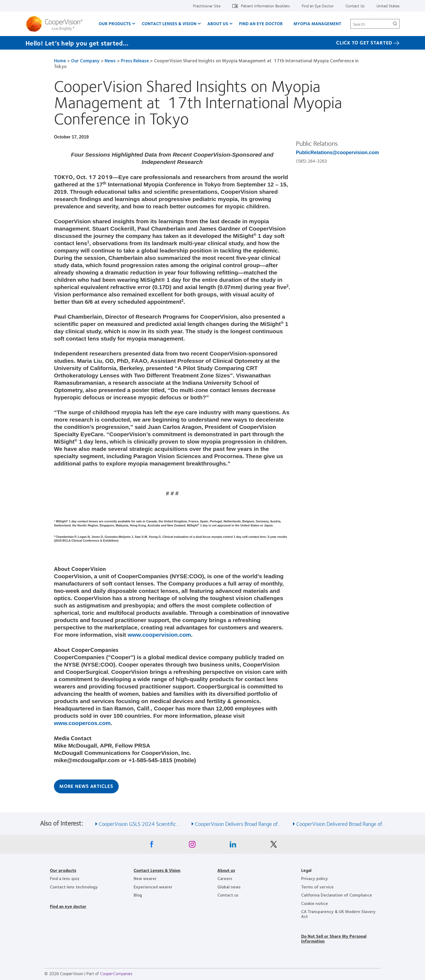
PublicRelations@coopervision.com (338, 153)
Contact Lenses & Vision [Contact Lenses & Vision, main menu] (169, 23)
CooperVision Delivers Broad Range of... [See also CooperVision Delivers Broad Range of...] (238, 824)
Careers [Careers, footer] (225, 878)
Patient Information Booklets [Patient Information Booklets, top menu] (265, 6)
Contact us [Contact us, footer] (228, 895)
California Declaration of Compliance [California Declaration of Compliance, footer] (337, 895)
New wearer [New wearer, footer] (145, 878)
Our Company (85, 60)
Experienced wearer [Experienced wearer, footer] (153, 887)
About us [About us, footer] (226, 870)
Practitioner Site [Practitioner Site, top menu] (207, 6)
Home (60, 60)
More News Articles (86, 786)
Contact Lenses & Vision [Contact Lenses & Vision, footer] (157, 870)
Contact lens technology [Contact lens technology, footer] (74, 887)
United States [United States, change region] (388, 6)
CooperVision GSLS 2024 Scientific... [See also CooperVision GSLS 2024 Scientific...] (139, 824)
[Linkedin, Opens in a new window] (233, 846)
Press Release (135, 60)
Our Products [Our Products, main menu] (115, 23)
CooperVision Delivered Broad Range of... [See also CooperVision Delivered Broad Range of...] (341, 824)
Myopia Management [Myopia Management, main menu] (317, 23)
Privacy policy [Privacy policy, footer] (315, 878)
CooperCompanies (116, 973)
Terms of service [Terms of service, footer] (317, 887)
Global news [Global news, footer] (229, 887)
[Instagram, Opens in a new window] (192, 846)
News (110, 60)
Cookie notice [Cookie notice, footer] (315, 903)
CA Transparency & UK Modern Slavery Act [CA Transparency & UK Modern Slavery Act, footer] (338, 914)
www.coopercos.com (82, 723)
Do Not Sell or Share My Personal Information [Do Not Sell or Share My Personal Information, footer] (334, 938)
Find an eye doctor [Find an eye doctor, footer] (68, 906)
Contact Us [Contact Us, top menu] (355, 6)
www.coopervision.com (159, 635)
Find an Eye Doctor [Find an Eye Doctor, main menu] (261, 23)
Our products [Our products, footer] (63, 870)
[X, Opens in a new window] (273, 846)
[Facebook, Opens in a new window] (152, 846)
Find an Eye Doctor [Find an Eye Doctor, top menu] (318, 6)
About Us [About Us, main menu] (218, 23)
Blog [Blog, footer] (138, 895)
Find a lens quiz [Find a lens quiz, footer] (65, 878)
